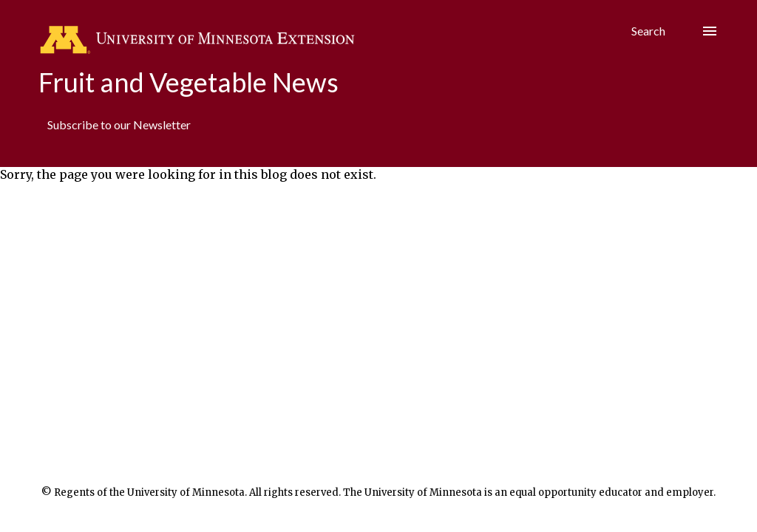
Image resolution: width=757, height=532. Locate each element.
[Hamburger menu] (710, 31)
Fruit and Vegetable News (189, 82)
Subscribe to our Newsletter (119, 125)
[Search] (648, 31)
